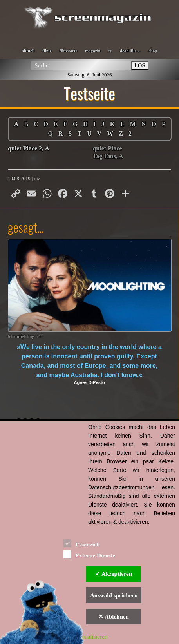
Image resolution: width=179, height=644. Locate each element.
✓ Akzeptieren (114, 574)
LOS (140, 65)
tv (110, 51)
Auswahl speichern (114, 595)
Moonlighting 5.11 (25, 337)
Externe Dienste (89, 554)
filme (47, 51)
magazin (93, 51)
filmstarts (68, 51)
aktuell (28, 51)
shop (153, 51)
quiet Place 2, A (29, 148)
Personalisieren (90, 637)
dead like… (130, 51)
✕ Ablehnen (114, 617)
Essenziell (82, 543)
